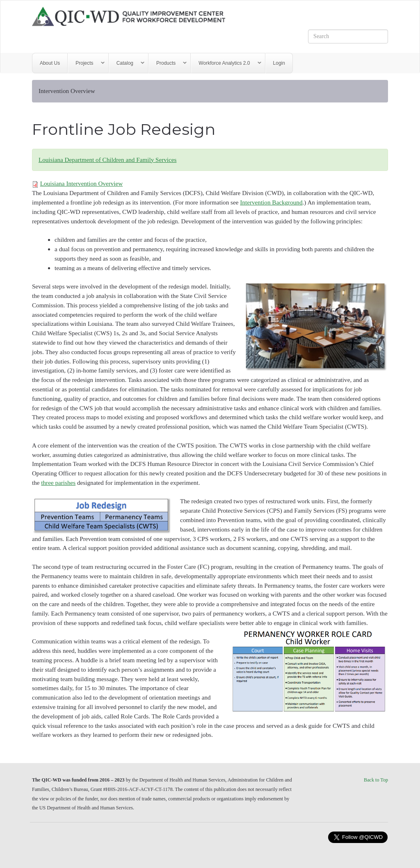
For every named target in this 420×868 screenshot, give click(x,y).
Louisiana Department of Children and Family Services (108, 160)
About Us (50, 63)
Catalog (127, 63)
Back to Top (376, 780)
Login (279, 63)
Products (168, 63)
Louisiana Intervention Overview (82, 183)
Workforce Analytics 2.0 (226, 63)
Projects (86, 63)
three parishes (58, 483)
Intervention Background (271, 202)
